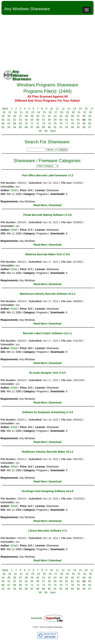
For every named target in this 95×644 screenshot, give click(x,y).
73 (44, 123)
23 (33, 112)
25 (44, 112)
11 (57, 109)
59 (55, 120)
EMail (14, 190)
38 (26, 116)
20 (15, 112)
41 (44, 116)
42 (49, 116)
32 (85, 112)
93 (67, 127)
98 (40, 131)
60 (61, 120)
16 (86, 109)
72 (38, 123)
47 (78, 116)
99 (46, 131)
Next (53, 131)
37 (20, 116)
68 (15, 123)
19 (10, 112)
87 (32, 127)
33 (91, 112)
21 (21, 112)
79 (78, 123)
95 (78, 127)
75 (55, 123)
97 (90, 127)
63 (78, 120)
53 (20, 120)
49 (90, 116)
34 (3, 116)
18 (4, 112)
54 (26, 120)
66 (3, 123)
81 (90, 123)
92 (61, 127)
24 (39, 112)
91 (55, 127)
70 (26, 123)
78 (73, 123)
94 (73, 127)
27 (56, 112)
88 (38, 127)
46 (73, 116)
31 (79, 112)
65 (90, 120)
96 (84, 127)
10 (52, 109)
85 (20, 127)
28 (62, 112)
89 (44, 127)
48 (84, 116)
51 (9, 120)
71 (32, 123)
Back (5, 109)
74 (49, 123)
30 (73, 112)
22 (27, 112)
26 (50, 112)
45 (67, 116)
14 (75, 109)
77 (67, 123)
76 (61, 123)
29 (67, 112)
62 (73, 120)
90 (49, 127)
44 (61, 116)
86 (26, 127)
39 (32, 116)
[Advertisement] (47, 43)
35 (9, 116)
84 (15, 127)
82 (3, 127)
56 (38, 120)
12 (63, 109)
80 (84, 123)
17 (92, 109)
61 (67, 120)
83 (9, 127)
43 (55, 116)
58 (49, 120)
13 (69, 109)
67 (9, 123)
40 (38, 116)
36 (15, 116)
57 (44, 120)
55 (32, 120)
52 (15, 120)
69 (20, 123)
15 (80, 109)
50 (3, 120)
